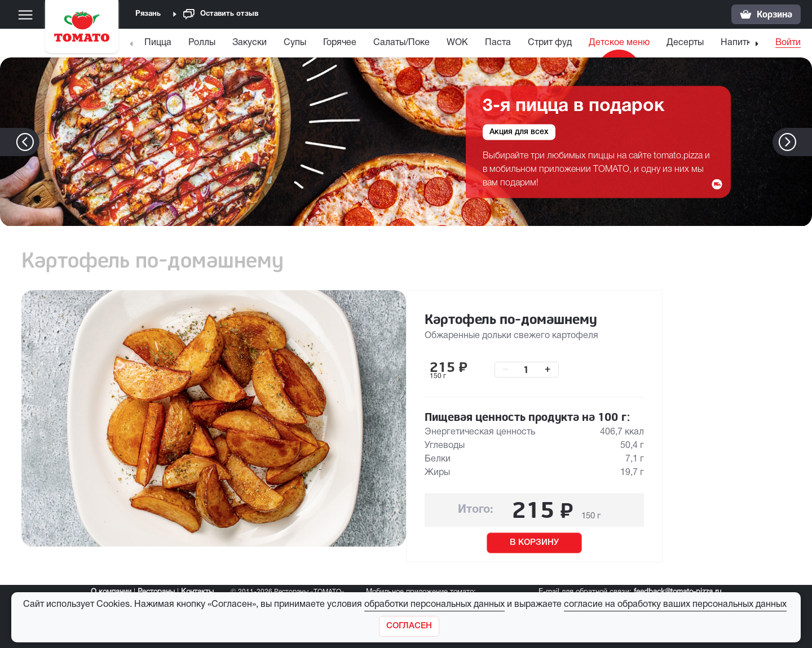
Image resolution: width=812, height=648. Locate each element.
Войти (788, 43)
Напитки (738, 43)
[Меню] (25, 15)
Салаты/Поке (401, 43)
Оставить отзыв (221, 14)
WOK (457, 43)
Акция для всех (519, 132)
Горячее (340, 43)
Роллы (202, 43)
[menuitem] (159, 45)
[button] (804, 142)
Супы (295, 43)
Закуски (250, 43)
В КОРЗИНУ (534, 543)
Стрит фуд (550, 43)
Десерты (685, 43)
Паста (498, 43)
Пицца (158, 43)
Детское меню (619, 43)
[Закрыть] (409, 626)
